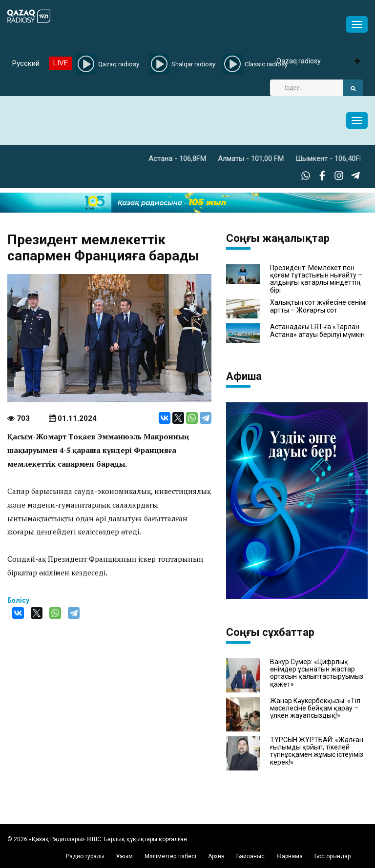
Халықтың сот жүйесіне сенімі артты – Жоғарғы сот (318, 306)
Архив (216, 856)
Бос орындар (333, 856)
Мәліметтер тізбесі (170, 856)
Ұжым (125, 856)
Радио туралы (85, 856)
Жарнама (290, 856)
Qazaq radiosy (299, 61)
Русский (26, 63)
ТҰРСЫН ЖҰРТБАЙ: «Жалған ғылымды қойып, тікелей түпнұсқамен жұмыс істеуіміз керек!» (317, 751)
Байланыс (250, 856)
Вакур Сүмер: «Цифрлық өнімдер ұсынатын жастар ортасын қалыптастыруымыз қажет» (317, 673)
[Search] (307, 88)
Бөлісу (18, 600)
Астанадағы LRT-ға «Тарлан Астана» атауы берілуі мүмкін (317, 331)
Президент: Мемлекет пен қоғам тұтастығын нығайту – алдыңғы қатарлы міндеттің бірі (316, 279)
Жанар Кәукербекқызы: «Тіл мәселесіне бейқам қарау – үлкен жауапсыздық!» (315, 709)
